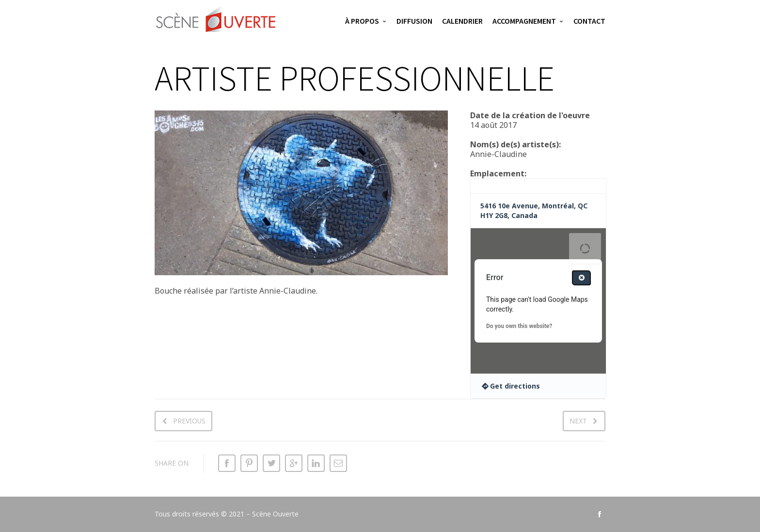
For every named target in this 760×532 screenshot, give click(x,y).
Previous (189, 421)
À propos (362, 21)
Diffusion (414, 21)
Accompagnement (524, 21)
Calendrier (462, 21)
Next (578, 421)
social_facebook (600, 514)
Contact (589, 21)
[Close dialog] (581, 278)
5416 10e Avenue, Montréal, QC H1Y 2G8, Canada (534, 211)
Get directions (515, 386)
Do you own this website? (519, 326)
